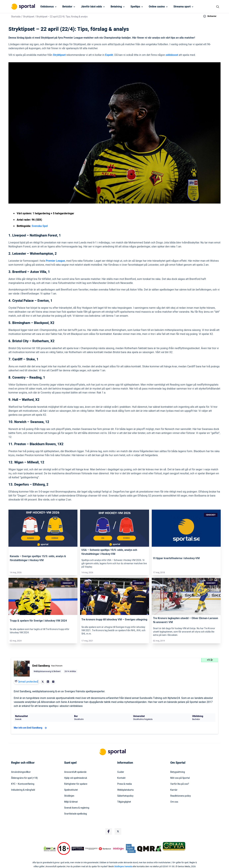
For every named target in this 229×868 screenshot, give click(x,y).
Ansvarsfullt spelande (75, 772)
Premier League (55, 261)
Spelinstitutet (71, 790)
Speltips (135, 7)
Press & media (125, 784)
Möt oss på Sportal (180, 778)
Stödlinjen (69, 796)
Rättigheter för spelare (76, 784)
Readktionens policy (181, 796)
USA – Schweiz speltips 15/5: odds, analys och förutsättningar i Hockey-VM (109, 552)
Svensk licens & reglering (77, 808)
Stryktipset (29, 17)
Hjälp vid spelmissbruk (76, 778)
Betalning (116, 7)
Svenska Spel (40, 226)
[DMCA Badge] (50, 849)
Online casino (157, 7)
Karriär (174, 790)
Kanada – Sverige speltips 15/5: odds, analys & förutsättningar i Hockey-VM (38, 558)
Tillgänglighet (124, 802)
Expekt (109, 55)
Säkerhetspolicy (125, 796)
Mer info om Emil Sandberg (31, 728)
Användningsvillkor (21, 772)
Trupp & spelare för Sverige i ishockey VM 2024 (38, 621)
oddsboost (172, 55)
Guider (121, 772)
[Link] (43, 528)
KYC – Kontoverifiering (23, 784)
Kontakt (121, 778)
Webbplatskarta (125, 790)
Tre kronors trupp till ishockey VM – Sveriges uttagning (114, 620)
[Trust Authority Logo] (78, 849)
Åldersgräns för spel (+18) (24, 778)
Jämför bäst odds (91, 7)
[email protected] (28, 682)
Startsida (16, 17)
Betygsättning (178, 772)
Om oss (174, 802)
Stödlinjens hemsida (123, 867)
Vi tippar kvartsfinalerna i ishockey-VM (176, 558)
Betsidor (67, 7)
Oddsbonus (47, 7)
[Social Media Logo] (109, 831)
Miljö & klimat (71, 802)
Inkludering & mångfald (23, 790)
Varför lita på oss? (180, 784)
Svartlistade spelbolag (76, 814)
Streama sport (182, 7)
